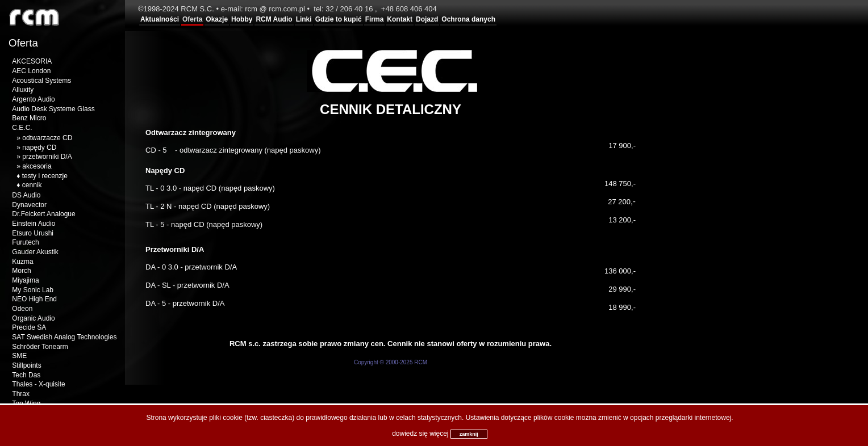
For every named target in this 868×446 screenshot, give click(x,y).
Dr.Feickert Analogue (43, 214)
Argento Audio (33, 99)
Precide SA (29, 327)
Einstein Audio (34, 224)
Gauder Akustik (35, 252)
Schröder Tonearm (40, 347)
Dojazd (427, 19)
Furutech (25, 242)
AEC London (31, 71)
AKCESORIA (32, 61)
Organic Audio (33, 318)
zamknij (469, 434)
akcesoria (37, 166)
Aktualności (160, 19)
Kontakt (400, 19)
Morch (21, 271)
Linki (304, 19)
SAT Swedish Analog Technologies (64, 337)
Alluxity (23, 90)
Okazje (217, 19)
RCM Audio (274, 19)
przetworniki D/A (47, 157)
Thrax (21, 394)
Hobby (242, 19)
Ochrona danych (468, 19)
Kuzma (22, 262)
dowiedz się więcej (420, 434)
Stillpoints (26, 365)
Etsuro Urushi (33, 233)
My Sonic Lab (33, 290)
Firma (375, 19)
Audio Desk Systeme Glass (53, 109)
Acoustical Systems (41, 81)
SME (19, 356)
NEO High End (34, 299)
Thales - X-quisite (38, 384)
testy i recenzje (45, 176)
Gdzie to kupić (339, 19)
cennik (32, 185)
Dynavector (29, 205)
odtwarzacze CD (47, 138)
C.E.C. (22, 128)
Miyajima (25, 280)
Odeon (22, 309)
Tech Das (26, 375)
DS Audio (26, 195)
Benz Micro (29, 118)
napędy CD (39, 148)
